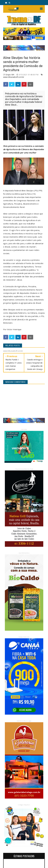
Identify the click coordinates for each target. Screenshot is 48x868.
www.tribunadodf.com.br (14, 77)
